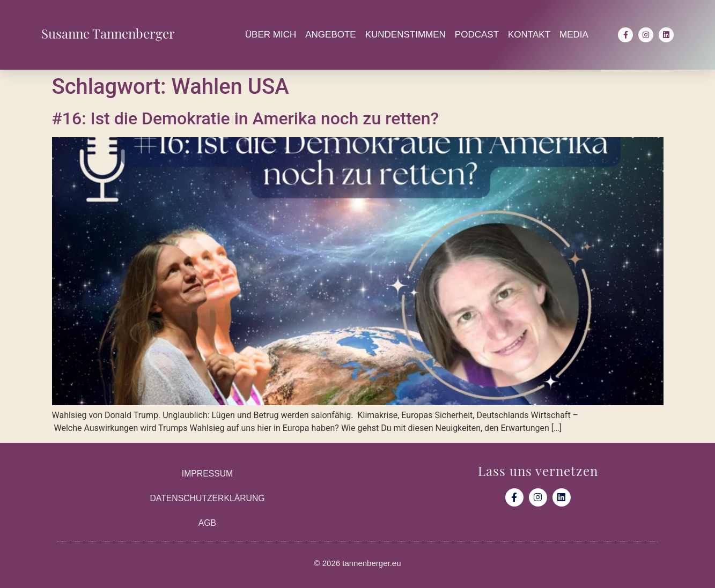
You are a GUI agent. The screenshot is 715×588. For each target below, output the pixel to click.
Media (574, 35)
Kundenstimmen (406, 35)
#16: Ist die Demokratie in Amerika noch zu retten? (246, 118)
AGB (208, 523)
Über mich (271, 35)
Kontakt (529, 35)
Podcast (477, 35)
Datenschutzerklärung (208, 498)
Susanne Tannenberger (108, 32)
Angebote (330, 35)
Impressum (207, 474)
